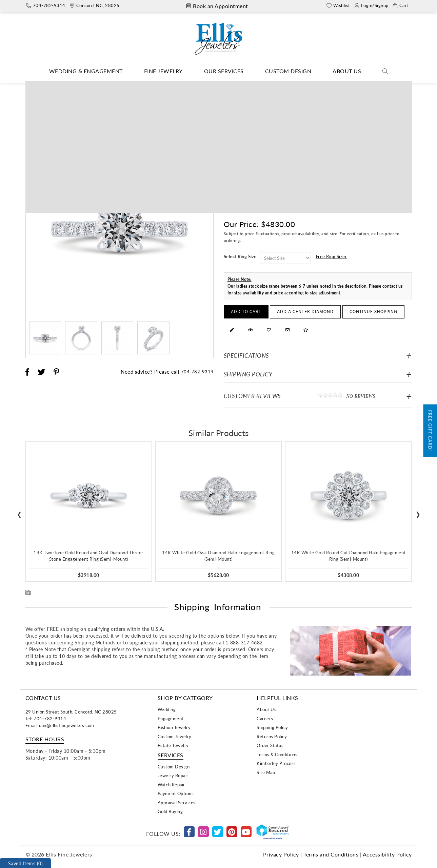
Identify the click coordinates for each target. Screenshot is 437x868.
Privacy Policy (281, 854)
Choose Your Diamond (52, 116)
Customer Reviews (318, 396)
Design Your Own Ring (212, 86)
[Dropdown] (86, 71)
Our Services (224, 71)
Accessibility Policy (387, 854)
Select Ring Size (240, 256)
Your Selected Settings (367, 116)
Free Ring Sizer (332, 256)
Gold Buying (170, 811)
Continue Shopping (373, 312)
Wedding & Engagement (86, 71)
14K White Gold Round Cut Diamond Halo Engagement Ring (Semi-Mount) (349, 556)
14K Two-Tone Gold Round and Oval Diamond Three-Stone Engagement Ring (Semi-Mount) (88, 556)
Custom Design (288, 71)
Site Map (266, 772)
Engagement (171, 718)
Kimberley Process (276, 763)
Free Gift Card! (430, 431)
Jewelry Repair (173, 775)
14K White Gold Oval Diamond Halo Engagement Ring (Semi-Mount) (218, 556)
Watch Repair (171, 784)
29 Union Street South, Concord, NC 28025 (71, 712)
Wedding (167, 709)
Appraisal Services (177, 802)
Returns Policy (272, 736)
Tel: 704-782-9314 (46, 718)
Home (175, 86)
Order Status (270, 745)
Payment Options (176, 793)
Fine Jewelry (163, 71)
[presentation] (19, 512)
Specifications (246, 356)
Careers (265, 718)
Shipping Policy (248, 374)
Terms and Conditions (331, 854)
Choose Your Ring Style (109, 116)
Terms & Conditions (277, 754)
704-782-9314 (197, 371)
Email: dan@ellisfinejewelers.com (60, 725)
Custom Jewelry (175, 736)
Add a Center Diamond (305, 312)
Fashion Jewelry (174, 727)
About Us (347, 71)
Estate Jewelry (173, 745)
